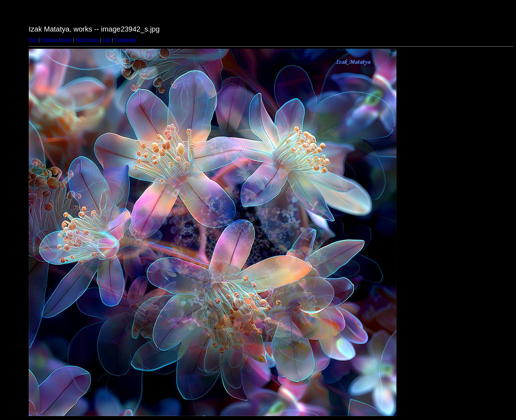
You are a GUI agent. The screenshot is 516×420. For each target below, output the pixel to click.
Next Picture (87, 40)
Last (106, 40)
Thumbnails (125, 40)
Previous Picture (56, 40)
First (33, 40)
